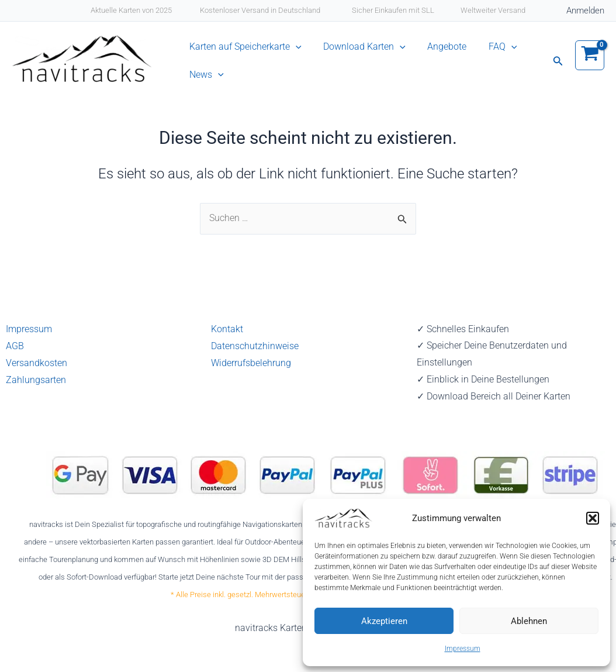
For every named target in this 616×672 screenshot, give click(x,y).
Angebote (432, 52)
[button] (593, 518)
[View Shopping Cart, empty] (590, 65)
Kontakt (227, 329)
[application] (296, 52)
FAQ (481, 52)
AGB (15, 345)
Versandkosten (37, 362)
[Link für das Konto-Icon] (585, 11)
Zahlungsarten (36, 379)
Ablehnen (529, 621)
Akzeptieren (384, 621)
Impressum (463, 649)
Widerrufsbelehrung (251, 362)
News (207, 89)
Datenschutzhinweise (255, 345)
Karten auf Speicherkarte (245, 52)
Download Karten (357, 52)
